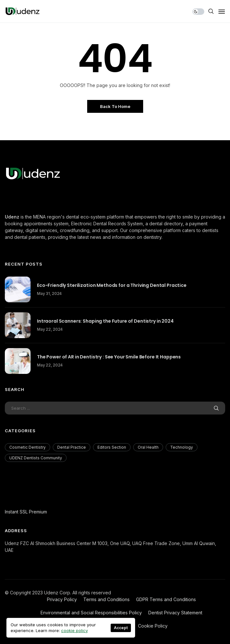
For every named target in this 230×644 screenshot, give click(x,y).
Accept (121, 628)
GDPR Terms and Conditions (166, 599)
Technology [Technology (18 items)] (182, 447)
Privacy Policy (62, 599)
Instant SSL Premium (26, 512)
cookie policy (74, 630)
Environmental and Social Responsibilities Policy (91, 613)
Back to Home (115, 106)
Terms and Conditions (106, 599)
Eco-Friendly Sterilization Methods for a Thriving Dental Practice (112, 285)
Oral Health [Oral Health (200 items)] (148, 447)
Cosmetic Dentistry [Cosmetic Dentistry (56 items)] (28, 447)
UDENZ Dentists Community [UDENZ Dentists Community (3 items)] (36, 458)
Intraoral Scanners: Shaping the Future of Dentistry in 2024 (105, 321)
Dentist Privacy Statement (175, 613)
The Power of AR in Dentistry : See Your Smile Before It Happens (109, 357)
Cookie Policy (153, 626)
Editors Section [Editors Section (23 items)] (112, 447)
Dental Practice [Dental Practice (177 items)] (72, 447)
